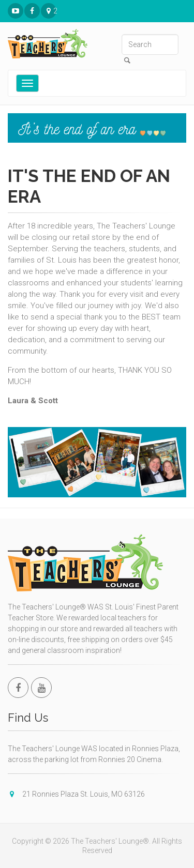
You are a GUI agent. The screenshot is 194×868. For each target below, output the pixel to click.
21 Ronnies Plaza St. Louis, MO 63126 (49, 11)
